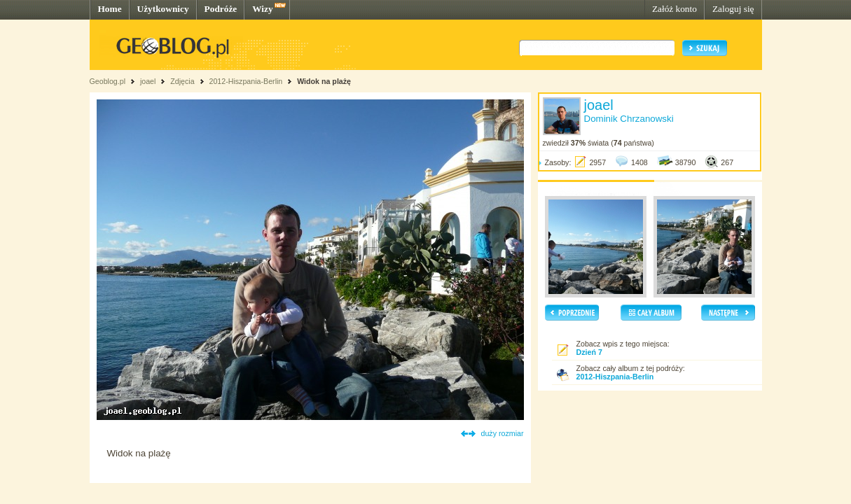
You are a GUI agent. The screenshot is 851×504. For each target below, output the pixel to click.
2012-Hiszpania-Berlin (245, 81)
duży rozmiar (503, 433)
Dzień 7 (589, 352)
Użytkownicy (163, 9)
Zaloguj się (733, 9)
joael (148, 81)
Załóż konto (674, 9)
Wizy (262, 9)
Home (110, 9)
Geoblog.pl (108, 81)
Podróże (221, 9)
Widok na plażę (324, 81)
